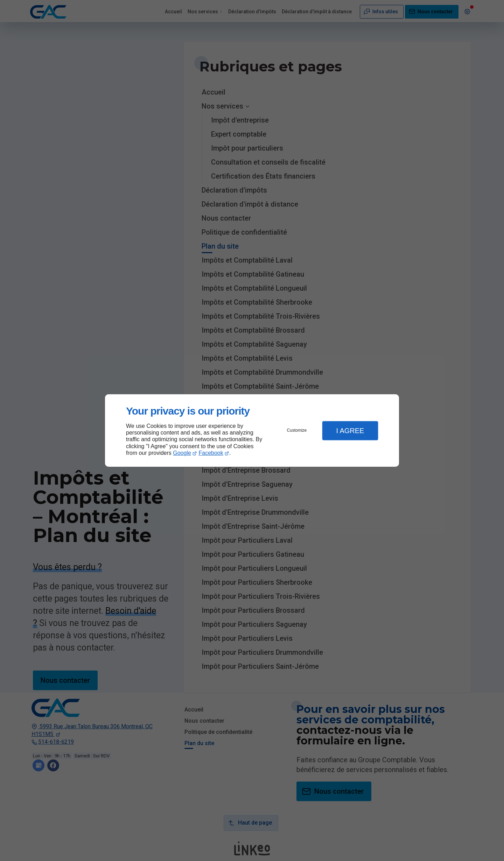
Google (182, 453)
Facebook (211, 453)
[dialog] (252, 431)
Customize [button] (297, 430)
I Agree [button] (350, 431)
